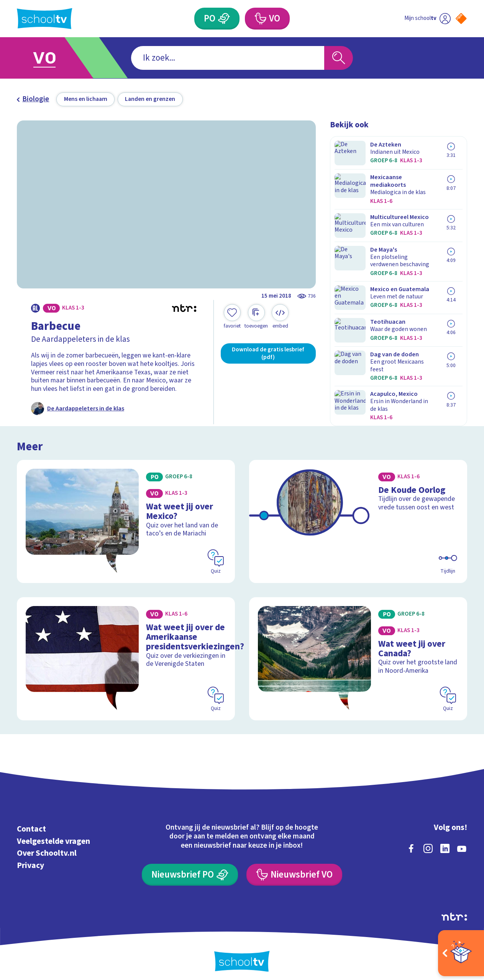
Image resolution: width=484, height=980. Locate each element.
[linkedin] (445, 842)
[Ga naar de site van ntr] (454, 911)
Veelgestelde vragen (53, 835)
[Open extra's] (461, 953)
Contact (31, 823)
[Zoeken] (339, 58)
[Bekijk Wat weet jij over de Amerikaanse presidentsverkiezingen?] (126, 653)
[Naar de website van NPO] (461, 19)
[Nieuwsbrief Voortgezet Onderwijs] (294, 869)
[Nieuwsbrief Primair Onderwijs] (190, 869)
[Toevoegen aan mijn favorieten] (232, 317)
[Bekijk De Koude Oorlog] (358, 518)
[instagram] (428, 842)
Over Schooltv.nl (47, 847)
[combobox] (228, 58)
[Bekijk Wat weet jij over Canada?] (358, 653)
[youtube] (462, 842)
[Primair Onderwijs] (224, 19)
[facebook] (411, 842)
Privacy (30, 859)
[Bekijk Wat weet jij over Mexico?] (126, 518)
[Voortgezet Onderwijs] (260, 19)
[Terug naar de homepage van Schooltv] (44, 19)
